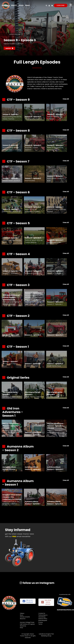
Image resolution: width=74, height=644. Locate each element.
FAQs (21, 628)
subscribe (61, 5)
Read (27, 5)
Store (21, 5)
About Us (23, 619)
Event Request (43, 620)
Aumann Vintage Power (27, 622)
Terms (40, 624)
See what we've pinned (46, 602)
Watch (14, 5)
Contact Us (42, 613)
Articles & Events (25, 617)
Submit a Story (43, 619)
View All (66, 99)
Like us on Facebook (28, 601)
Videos (22, 613)
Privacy (41, 622)
